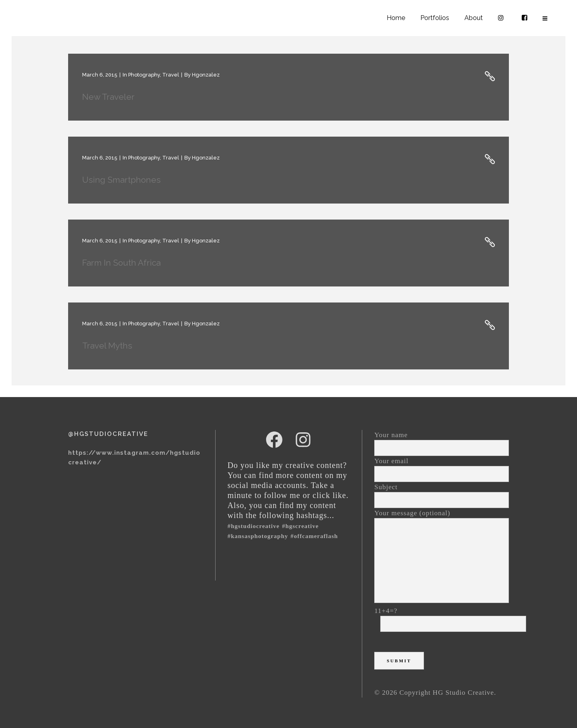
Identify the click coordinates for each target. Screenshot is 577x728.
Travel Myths (107, 346)
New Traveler (108, 97)
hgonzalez (206, 75)
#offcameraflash (314, 536)
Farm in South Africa (121, 263)
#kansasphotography (258, 536)
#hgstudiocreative (254, 526)
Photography (144, 75)
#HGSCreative (301, 526)
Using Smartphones (121, 180)
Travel (171, 75)
